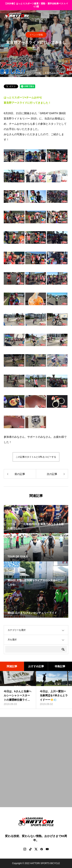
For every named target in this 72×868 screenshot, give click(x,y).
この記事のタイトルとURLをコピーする (36, 457)
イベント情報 (36, 35)
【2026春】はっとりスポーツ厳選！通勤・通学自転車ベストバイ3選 (36, 5)
